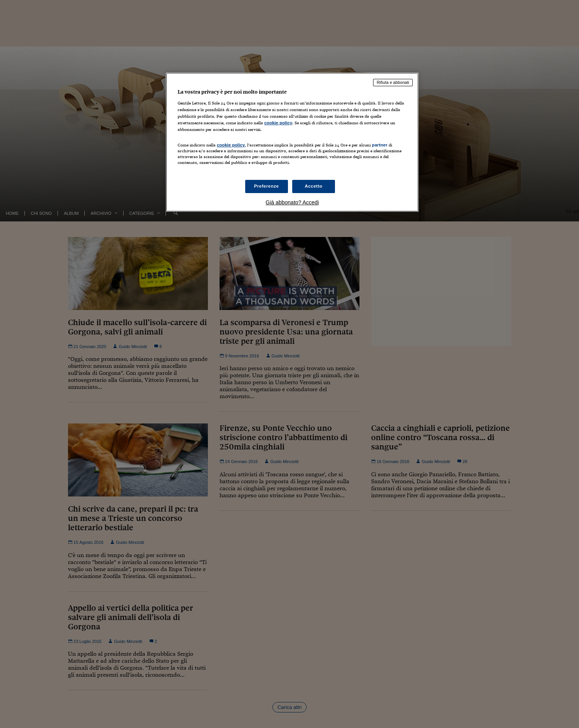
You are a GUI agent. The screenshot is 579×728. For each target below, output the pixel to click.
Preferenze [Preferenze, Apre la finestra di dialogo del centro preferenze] (267, 186)
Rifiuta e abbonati (393, 82)
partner (380, 145)
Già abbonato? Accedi (292, 202)
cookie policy (278, 123)
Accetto (314, 186)
